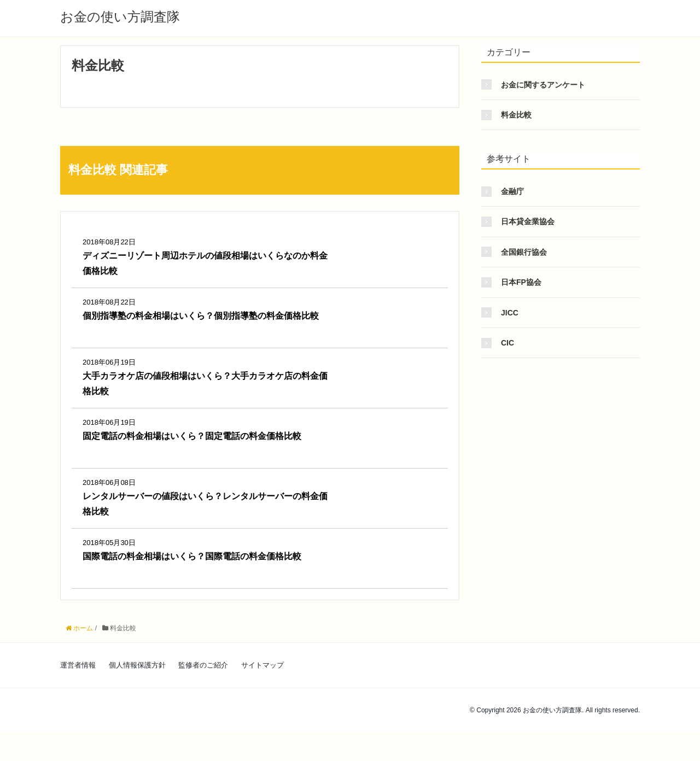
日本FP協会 (521, 282)
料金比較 (516, 115)
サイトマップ (262, 665)
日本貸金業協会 (528, 221)
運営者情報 (78, 665)
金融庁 (512, 191)
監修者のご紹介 (203, 665)
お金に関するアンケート (543, 85)
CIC (507, 343)
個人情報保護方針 (137, 665)
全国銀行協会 (524, 252)
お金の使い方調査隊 (120, 17)
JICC (510, 313)
